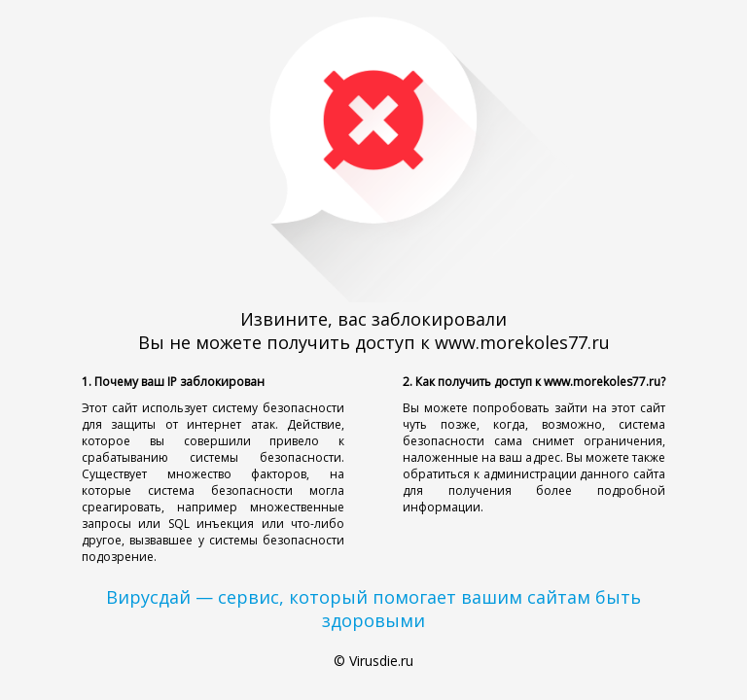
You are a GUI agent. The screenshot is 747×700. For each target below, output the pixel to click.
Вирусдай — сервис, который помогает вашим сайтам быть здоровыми (373, 609)
